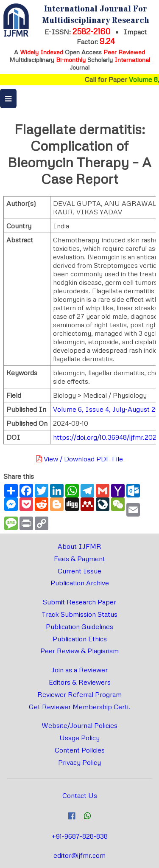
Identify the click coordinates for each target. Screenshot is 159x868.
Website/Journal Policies (79, 725)
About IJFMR (79, 546)
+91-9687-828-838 (80, 836)
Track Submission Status (79, 614)
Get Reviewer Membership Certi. (79, 707)
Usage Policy (79, 738)
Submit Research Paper (79, 602)
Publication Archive (80, 583)
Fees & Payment (79, 559)
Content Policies (80, 750)
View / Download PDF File (79, 459)
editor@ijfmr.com (79, 855)
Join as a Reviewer (79, 670)
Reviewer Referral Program (79, 694)
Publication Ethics (80, 639)
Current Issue (79, 571)
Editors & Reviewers (80, 682)
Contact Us (80, 795)
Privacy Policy (79, 762)
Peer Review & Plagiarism (79, 651)
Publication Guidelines (79, 626)
